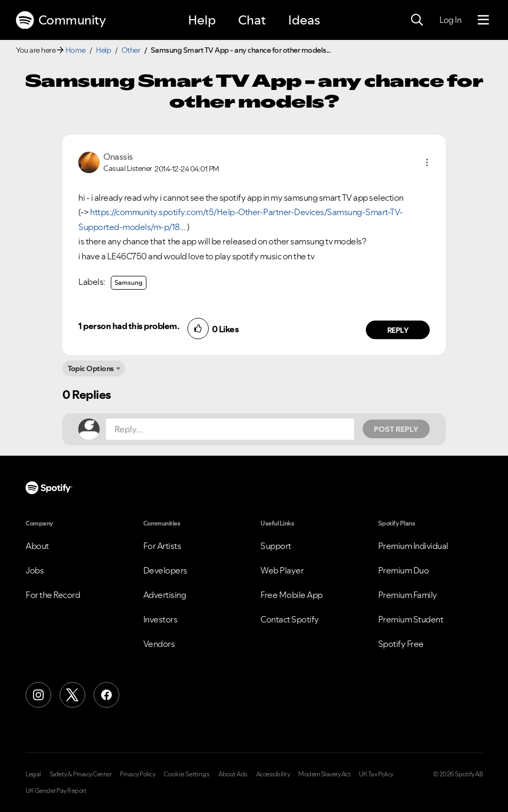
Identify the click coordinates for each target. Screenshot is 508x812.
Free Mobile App (292, 595)
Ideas (304, 20)
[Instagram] (38, 695)
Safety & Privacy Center (81, 774)
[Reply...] (230, 429)
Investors (161, 619)
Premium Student (411, 619)
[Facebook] (106, 695)
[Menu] (483, 20)
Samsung (129, 282)
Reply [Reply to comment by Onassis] (398, 330)
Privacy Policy (137, 774)
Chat (252, 20)
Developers (165, 570)
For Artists (162, 546)
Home (76, 50)
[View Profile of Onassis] (118, 157)
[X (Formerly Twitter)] (72, 695)
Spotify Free (401, 644)
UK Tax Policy (376, 774)
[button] (427, 162)
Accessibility (273, 774)
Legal (33, 774)
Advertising (165, 595)
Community (61, 20)
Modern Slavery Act (324, 774)
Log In (450, 20)
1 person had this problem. (129, 326)
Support (276, 546)
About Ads (233, 774)
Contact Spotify (290, 619)
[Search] (417, 20)
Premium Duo (404, 570)
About (37, 546)
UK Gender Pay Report (56, 791)
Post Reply (396, 429)
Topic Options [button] (91, 368)
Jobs (35, 570)
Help (202, 20)
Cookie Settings (187, 774)
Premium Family (408, 595)
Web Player (282, 570)
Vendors (159, 644)
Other (131, 50)
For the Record (53, 595)
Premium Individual (413, 546)
